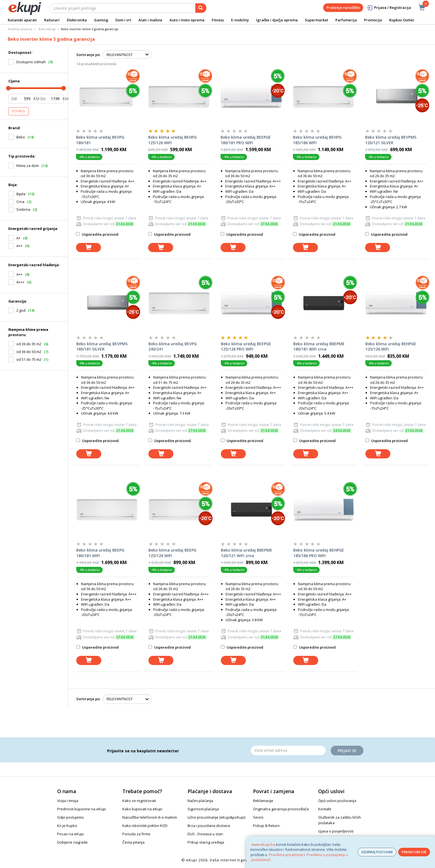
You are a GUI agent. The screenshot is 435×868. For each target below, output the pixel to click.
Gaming (101, 20)
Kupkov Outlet (402, 20)
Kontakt (325, 809)
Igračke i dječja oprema (277, 20)
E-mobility (240, 20)
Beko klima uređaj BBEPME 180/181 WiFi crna (319, 347)
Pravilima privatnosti (286, 855)
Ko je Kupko (67, 826)
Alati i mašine (150, 20)
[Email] (288, 750)
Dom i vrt (123, 20)
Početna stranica (20, 29)
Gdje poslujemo (70, 817)
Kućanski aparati (22, 20)
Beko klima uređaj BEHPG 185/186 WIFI (317, 140)
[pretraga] (201, 8)
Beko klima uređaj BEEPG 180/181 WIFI (100, 553)
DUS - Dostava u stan (205, 834)
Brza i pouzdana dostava (209, 826)
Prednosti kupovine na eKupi (82, 809)
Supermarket (317, 20)
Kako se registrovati (139, 801)
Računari (52, 20)
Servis (258, 817)
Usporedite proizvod (97, 234)
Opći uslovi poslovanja (337, 801)
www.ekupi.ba (263, 844)
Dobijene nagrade (72, 842)
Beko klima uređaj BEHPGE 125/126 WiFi (391, 347)
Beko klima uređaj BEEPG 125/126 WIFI (172, 553)
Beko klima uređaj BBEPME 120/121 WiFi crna (246, 553)
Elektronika (77, 20)
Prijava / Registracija (389, 8)
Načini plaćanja (200, 801)
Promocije (373, 20)
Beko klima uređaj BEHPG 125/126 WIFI (172, 140)
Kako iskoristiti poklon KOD (145, 826)
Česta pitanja (133, 842)
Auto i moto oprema (187, 20)
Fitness (218, 20)
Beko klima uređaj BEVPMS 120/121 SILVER (391, 140)
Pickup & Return (266, 826)
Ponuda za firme (136, 834)
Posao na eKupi (70, 834)
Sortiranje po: (88, 55)
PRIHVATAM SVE (414, 852)
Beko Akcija (47, 29)
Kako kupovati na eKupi (142, 809)
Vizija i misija (68, 801)
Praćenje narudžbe (343, 7)
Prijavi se (347, 751)
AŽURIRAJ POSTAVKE (377, 852)
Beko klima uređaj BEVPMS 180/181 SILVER (102, 347)
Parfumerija (346, 20)
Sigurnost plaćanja (203, 809)
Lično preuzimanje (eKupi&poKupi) (216, 817)
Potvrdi (19, 111)
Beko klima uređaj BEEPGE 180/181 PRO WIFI (246, 140)
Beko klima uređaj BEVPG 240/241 (173, 347)
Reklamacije (263, 801)
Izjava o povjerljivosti (336, 831)
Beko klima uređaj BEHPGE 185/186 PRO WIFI (319, 553)
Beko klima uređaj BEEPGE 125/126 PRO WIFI (246, 347)
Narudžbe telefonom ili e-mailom (150, 817)
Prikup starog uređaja (206, 842)
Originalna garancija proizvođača (281, 809)
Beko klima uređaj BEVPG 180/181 (100, 140)
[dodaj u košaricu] (88, 248)
